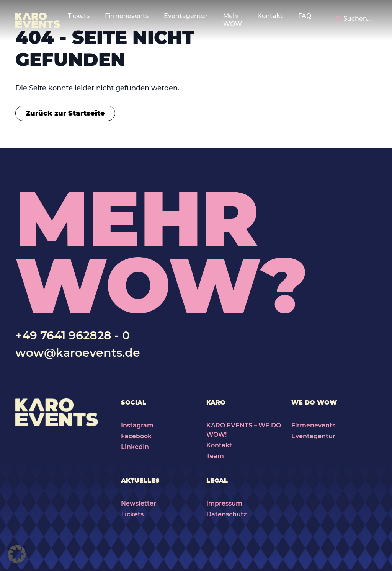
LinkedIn (135, 447)
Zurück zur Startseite (65, 113)
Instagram (137, 425)
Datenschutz (227, 514)
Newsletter (139, 503)
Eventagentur (313, 436)
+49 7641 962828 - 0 (73, 335)
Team (215, 456)
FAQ (305, 16)
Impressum (224, 503)
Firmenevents (313, 425)
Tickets (132, 514)
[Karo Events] (38, 20)
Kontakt (270, 16)
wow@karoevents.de (78, 353)
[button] (17, 554)
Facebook (136, 436)
